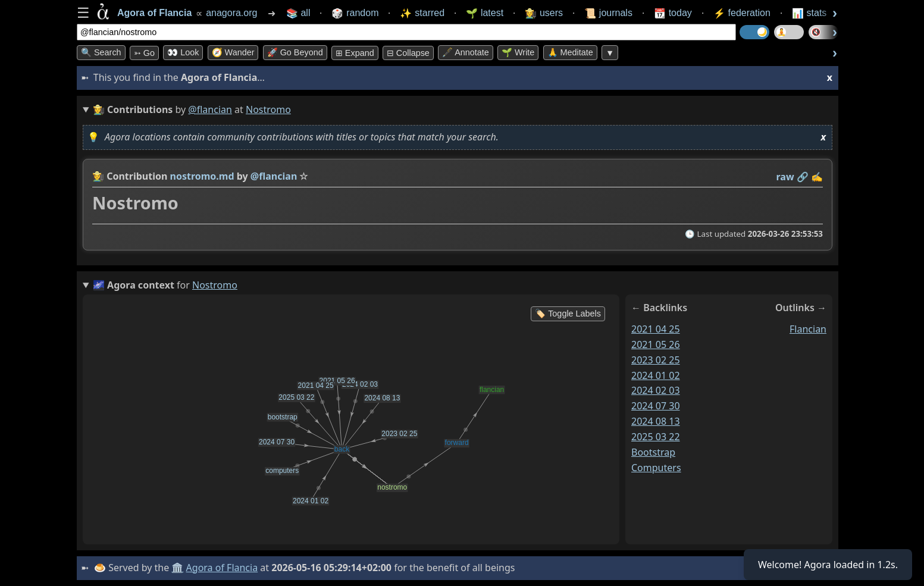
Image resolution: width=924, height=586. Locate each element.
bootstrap (653, 452)
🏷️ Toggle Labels (568, 314)
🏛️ (177, 568)
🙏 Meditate (570, 52)
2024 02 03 (656, 390)
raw (785, 177)
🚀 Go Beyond (295, 52)
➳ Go (144, 53)
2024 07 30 (656, 406)
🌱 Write (518, 52)
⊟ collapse (408, 53)
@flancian (210, 109)
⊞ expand (355, 53)
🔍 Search (101, 52)
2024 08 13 (656, 421)
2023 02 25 (656, 360)
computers (656, 468)
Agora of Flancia (222, 568)
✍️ (817, 177)
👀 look (183, 52)
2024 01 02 (656, 375)
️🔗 (803, 177)
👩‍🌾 (98, 176)
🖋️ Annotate (466, 52)
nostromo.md (202, 176)
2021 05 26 (656, 344)
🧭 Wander (233, 52)
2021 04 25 (656, 329)
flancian (808, 329)
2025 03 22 (656, 437)
